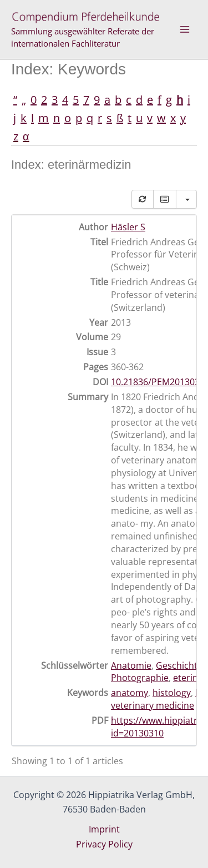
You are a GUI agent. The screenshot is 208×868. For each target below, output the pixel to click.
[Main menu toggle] (185, 29)
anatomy (130, 693)
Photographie (140, 678)
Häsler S (128, 227)
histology (172, 693)
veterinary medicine (153, 705)
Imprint (104, 829)
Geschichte (179, 665)
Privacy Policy (104, 844)
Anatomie (131, 665)
